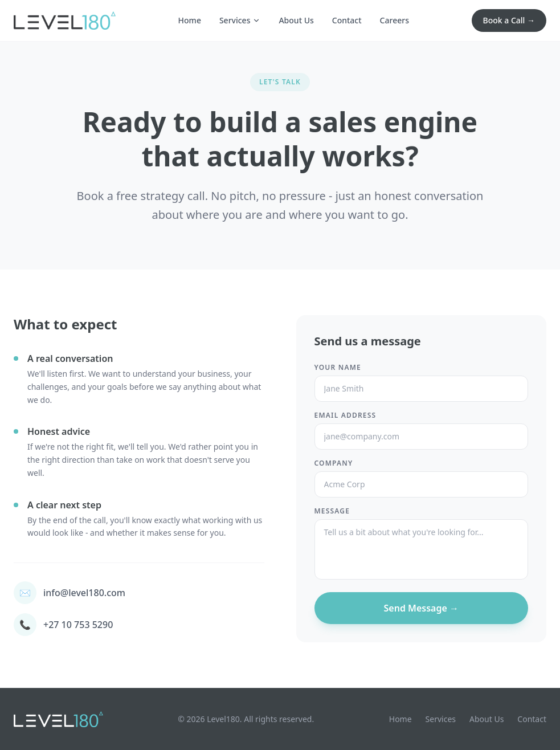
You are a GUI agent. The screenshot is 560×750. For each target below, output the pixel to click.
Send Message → (421, 608)
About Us (296, 20)
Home (190, 20)
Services (240, 20)
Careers (395, 20)
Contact (347, 20)
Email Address (346, 415)
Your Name (338, 368)
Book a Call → (509, 20)
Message (332, 511)
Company (334, 463)
